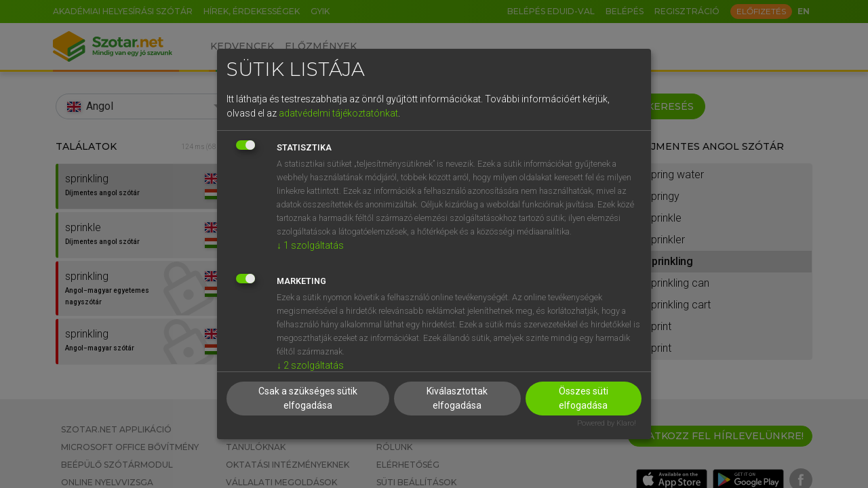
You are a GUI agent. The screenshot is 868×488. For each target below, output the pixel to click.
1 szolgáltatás (310, 245)
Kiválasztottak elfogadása (457, 398)
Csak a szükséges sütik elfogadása (308, 398)
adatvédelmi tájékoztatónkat (338, 113)
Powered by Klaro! (607, 423)
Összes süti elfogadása (584, 398)
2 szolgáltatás (310, 365)
